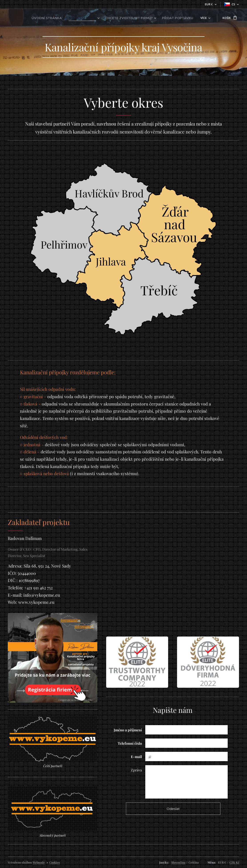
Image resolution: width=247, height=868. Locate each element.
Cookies (55, 862)
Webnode (39, 862)
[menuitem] (62, 18)
